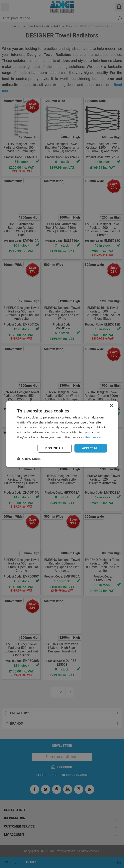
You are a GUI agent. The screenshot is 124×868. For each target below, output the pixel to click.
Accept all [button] (91, 448)
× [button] (111, 406)
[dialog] (62, 434)
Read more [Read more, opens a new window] (93, 437)
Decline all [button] (54, 448)
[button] (29, 459)
